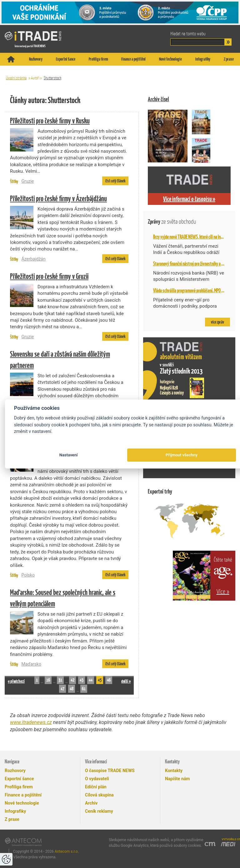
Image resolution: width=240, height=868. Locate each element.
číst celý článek (115, 181)
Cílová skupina (99, 795)
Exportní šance (66, 59)
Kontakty (174, 771)
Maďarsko (31, 664)
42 (72, 680)
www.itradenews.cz (31, 722)
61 (84, 689)
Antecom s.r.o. (67, 851)
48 (72, 689)
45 (100, 680)
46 (109, 680)
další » (126, 681)
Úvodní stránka (16, 78)
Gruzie (27, 181)
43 (82, 680)
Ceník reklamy (99, 811)
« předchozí (16, 681)
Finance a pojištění (133, 59)
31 (60, 680)
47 (62, 689)
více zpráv (217, 322)
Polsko (28, 575)
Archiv (91, 803)
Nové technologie (170, 59)
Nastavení (69, 455)
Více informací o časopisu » (189, 199)
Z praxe (229, 59)
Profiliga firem (98, 59)
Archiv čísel (158, 99)
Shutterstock (52, 78)
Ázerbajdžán (33, 259)
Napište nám (177, 779)
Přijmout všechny (182, 455)
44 (91, 680)
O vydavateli (97, 779)
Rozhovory (36, 59)
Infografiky (203, 59)
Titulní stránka (11, 59)
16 (48, 680)
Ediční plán (96, 787)
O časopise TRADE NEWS (110, 771)
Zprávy (172, 222)
